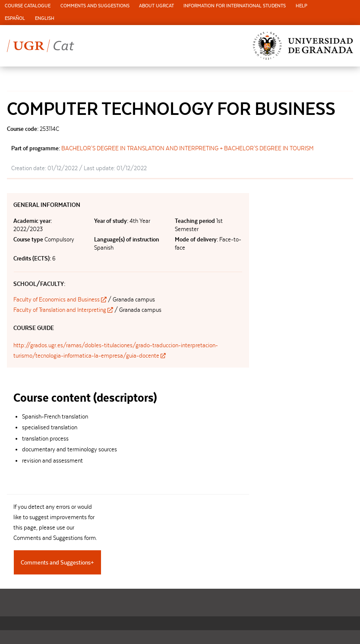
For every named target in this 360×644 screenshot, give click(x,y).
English (45, 18)
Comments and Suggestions (95, 6)
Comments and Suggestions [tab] (56, 562)
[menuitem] (28, 6)
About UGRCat (156, 6)
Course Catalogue (28, 6)
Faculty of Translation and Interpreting (64, 310)
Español (15, 18)
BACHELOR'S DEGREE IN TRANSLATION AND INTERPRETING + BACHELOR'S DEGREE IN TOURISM (188, 148)
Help (302, 6)
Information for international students (235, 6)
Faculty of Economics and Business (61, 299)
